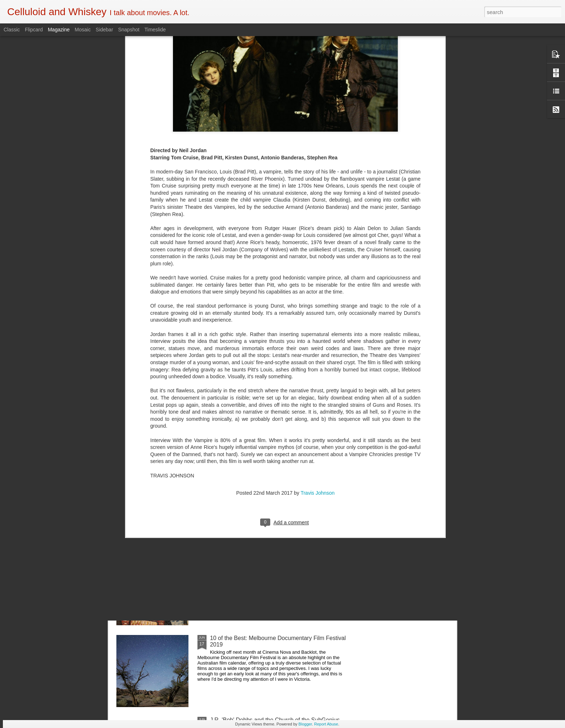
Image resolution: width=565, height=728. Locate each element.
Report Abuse (326, 724)
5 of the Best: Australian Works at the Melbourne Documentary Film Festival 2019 (272, 559)
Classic (12, 30)
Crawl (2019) (227, 474)
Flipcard (34, 30)
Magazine (59, 30)
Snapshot (129, 30)
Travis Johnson (317, 373)
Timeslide (155, 30)
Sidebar (104, 30)
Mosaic (83, 30)
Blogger (305, 724)
